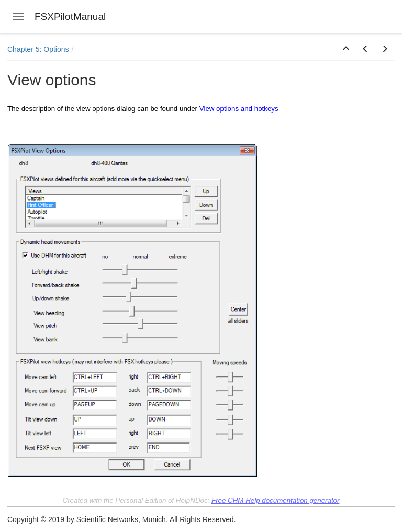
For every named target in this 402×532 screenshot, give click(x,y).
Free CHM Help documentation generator (275, 500)
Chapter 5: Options (38, 49)
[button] (346, 49)
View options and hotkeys (239, 109)
